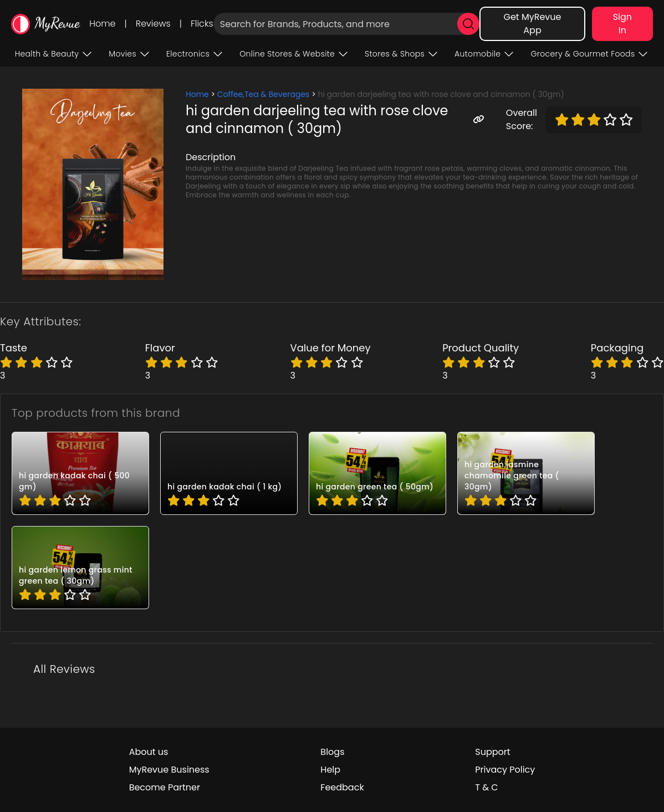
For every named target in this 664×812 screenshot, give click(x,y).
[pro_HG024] (229, 473)
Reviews (153, 24)
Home (102, 24)
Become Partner (165, 787)
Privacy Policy (505, 770)
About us (149, 752)
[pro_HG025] (80, 473)
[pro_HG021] (80, 568)
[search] (468, 24)
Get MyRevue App (532, 24)
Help (330, 770)
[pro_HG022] (526, 473)
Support (492, 752)
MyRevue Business (169, 770)
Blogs (332, 752)
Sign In (622, 24)
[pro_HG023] (377, 473)
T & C (486, 787)
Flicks (202, 24)
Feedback (342, 787)
